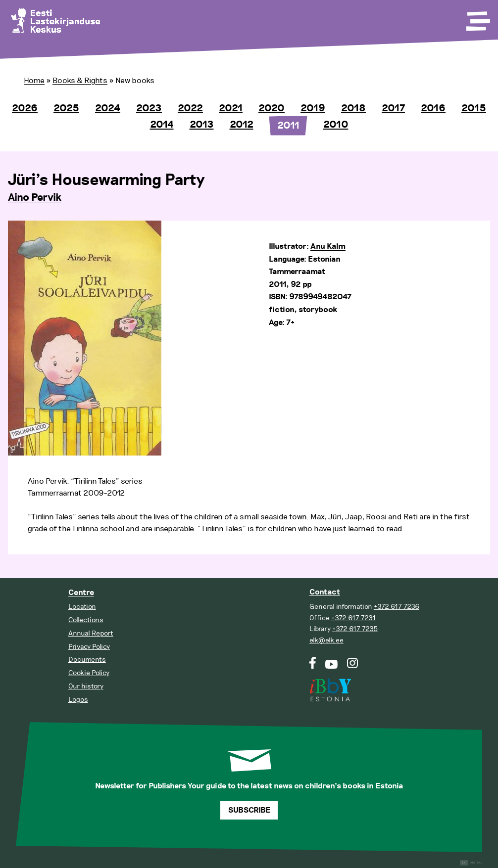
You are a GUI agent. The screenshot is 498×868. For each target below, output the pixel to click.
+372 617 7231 (353, 618)
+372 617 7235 (355, 629)
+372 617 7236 (397, 607)
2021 (231, 108)
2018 (353, 108)
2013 (202, 125)
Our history (86, 686)
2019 (313, 108)
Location (82, 607)
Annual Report (91, 633)
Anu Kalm (328, 247)
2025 (66, 108)
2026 (25, 108)
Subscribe (249, 810)
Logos (78, 700)
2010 (336, 125)
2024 (108, 108)
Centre (81, 593)
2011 (288, 126)
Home (34, 81)
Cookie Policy (89, 673)
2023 (149, 108)
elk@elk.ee (326, 640)
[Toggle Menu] (477, 18)
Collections (86, 620)
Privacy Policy (89, 647)
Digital (471, 863)
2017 (393, 108)
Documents (87, 660)
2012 (242, 125)
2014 (162, 125)
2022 (190, 108)
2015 (474, 108)
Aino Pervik (35, 198)
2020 (272, 108)
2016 (433, 108)
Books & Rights (80, 81)
